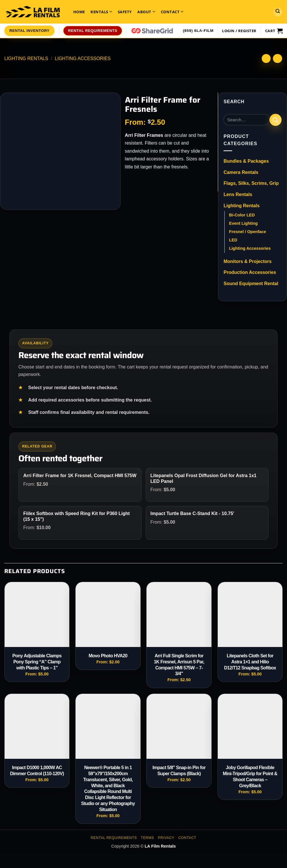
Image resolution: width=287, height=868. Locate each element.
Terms (147, 838)
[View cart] (274, 31)
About (146, 12)
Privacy (166, 838)
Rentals (101, 12)
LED (233, 240)
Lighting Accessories (83, 58)
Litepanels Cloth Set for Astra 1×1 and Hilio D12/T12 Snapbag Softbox (250, 662)
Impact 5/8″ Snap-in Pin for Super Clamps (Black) (179, 771)
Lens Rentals (238, 194)
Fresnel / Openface (247, 232)
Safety (125, 12)
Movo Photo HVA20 (108, 656)
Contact (172, 12)
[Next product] (266, 58)
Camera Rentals (241, 172)
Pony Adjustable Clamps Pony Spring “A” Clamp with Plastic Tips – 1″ (37, 662)
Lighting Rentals (26, 58)
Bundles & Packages (246, 161)
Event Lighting (243, 223)
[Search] (278, 12)
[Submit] (276, 120)
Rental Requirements (114, 838)
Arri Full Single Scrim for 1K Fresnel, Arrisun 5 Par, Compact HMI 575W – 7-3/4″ (179, 665)
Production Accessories (250, 272)
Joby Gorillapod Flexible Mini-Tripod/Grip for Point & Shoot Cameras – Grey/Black (250, 776)
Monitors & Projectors (247, 261)
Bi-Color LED (242, 215)
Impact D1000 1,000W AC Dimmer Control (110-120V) (37, 771)
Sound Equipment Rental (251, 284)
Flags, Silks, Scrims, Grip (251, 183)
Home (79, 12)
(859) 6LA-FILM (198, 31)
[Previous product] (277, 58)
